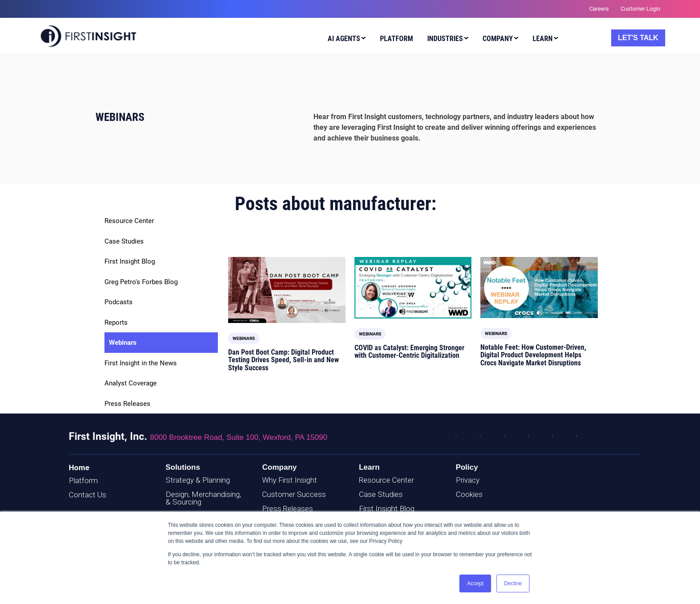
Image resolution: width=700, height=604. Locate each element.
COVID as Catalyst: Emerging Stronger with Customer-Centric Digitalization (409, 352)
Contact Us (87, 495)
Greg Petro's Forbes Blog (141, 282)
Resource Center (129, 221)
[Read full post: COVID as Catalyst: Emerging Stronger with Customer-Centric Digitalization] (413, 288)
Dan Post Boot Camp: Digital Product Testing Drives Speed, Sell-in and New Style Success (283, 360)
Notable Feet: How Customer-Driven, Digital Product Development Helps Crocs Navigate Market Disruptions (533, 355)
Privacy (468, 480)
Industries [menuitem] (445, 39)
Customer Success (294, 494)
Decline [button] (513, 583)
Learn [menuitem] (543, 39)
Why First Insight (290, 480)
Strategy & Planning (198, 480)
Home (79, 467)
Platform (83, 480)
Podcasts (119, 302)
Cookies (469, 494)
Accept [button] (475, 583)
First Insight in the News (141, 363)
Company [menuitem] (498, 39)
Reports (116, 323)
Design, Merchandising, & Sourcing (203, 498)
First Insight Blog (130, 261)
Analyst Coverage (131, 383)
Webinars (123, 343)
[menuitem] (345, 40)
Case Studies (124, 241)
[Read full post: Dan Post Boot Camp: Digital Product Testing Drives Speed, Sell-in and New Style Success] (287, 290)
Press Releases (127, 404)
